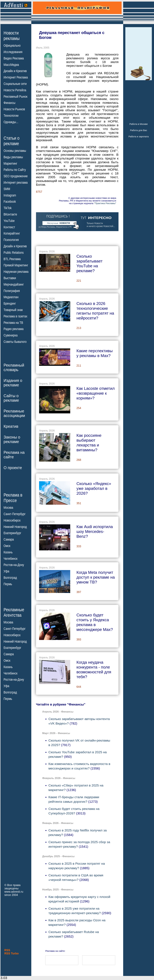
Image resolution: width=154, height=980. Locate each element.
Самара (9, 539)
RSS (7, 950)
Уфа (6, 571)
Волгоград (10, 578)
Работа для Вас (139, 130)
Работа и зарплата (139, 136)
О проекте (13, 468)
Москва (8, 508)
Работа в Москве (139, 124)
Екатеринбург (12, 533)
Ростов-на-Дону (14, 565)
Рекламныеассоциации (14, 413)
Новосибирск (12, 520)
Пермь (8, 584)
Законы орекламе (12, 439)
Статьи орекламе (12, 141)
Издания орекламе (13, 383)
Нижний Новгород (15, 527)
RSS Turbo (12, 953)
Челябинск (11, 559)
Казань (8, 552)
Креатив (11, 426)
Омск (7, 546)
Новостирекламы (12, 36)
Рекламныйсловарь (14, 367)
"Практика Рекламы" (105, 203)
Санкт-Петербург (15, 514)
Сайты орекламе (11, 398)
